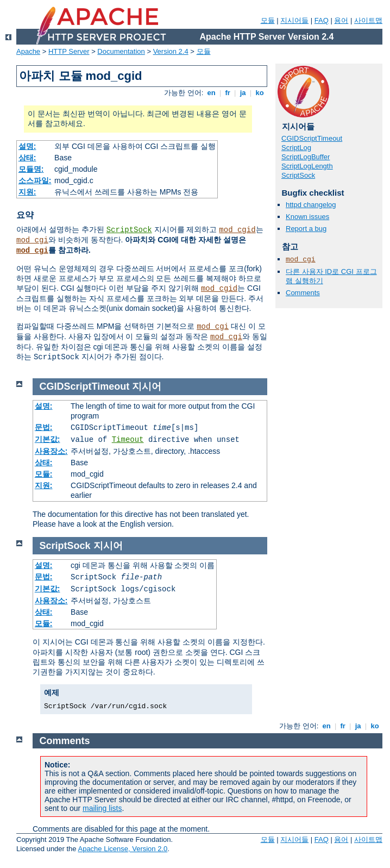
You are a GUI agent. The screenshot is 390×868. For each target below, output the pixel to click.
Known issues (307, 217)
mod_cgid (237, 230)
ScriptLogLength (307, 166)
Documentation (121, 51)
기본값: (48, 439)
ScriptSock (129, 230)
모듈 (268, 20)
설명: (27, 146)
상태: (27, 158)
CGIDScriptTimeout (312, 138)
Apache (28, 51)
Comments (303, 293)
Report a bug (306, 229)
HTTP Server (69, 51)
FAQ (322, 20)
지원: (27, 192)
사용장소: (51, 451)
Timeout (128, 440)
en (211, 93)
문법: (44, 427)
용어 (341, 20)
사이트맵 (368, 20)
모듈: (44, 474)
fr (228, 93)
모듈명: (31, 169)
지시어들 (294, 20)
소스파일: (35, 180)
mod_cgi (32, 240)
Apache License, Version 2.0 (122, 849)
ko (260, 93)
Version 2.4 (171, 51)
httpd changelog (311, 205)
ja (243, 93)
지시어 (147, 386)
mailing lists (102, 808)
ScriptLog (296, 148)
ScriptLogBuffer (306, 157)
